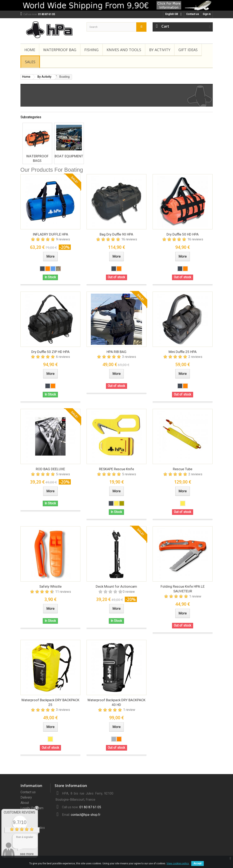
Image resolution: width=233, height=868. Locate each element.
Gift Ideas (188, 50)
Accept (198, 863)
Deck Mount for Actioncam (116, 586)
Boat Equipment (69, 156)
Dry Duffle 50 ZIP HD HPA (50, 352)
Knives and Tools (124, 50)
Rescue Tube (183, 469)
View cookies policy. (178, 863)
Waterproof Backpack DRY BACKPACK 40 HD (116, 702)
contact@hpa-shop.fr (86, 815)
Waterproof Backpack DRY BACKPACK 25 (50, 702)
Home (30, 50)
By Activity (160, 50)
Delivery (26, 798)
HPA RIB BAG (116, 352)
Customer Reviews (19, 812)
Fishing (91, 50)
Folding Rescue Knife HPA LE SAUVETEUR (183, 589)
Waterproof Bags (37, 158)
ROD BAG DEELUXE (50, 469)
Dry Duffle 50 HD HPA (183, 234)
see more (27, 854)
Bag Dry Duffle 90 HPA (116, 234)
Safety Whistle (50, 586)
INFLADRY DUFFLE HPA (50, 234)
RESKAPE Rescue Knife (116, 469)
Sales (30, 62)
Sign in (207, 14)
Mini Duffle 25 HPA (183, 352)
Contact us (192, 14)
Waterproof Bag (60, 50)
